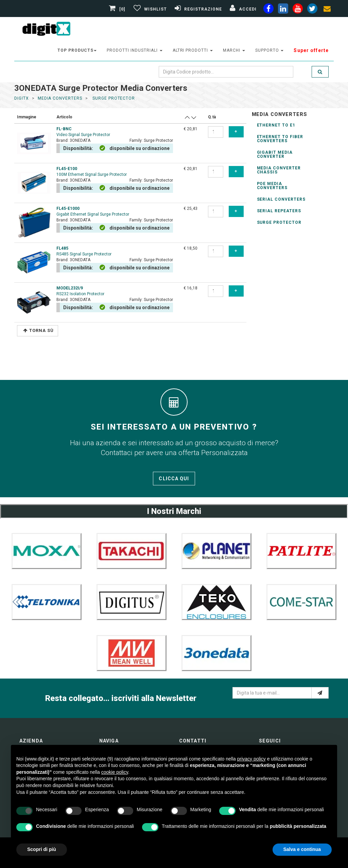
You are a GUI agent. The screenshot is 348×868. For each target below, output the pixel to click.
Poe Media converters (272, 186)
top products (77, 50)
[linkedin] (283, 10)
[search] (320, 72)
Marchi (234, 50)
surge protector (113, 98)
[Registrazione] (197, 9)
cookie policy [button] (115, 772)
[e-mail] (320, 693)
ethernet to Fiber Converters (280, 139)
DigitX (22, 98)
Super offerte (311, 50)
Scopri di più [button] (42, 849)
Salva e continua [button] (302, 849)
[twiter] (312, 10)
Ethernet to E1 (276, 125)
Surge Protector (279, 222)
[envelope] (327, 10)
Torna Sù (38, 330)
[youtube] (298, 10)
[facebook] (268, 10)
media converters (60, 98)
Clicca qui (174, 479)
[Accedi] (242, 9)
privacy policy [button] (251, 759)
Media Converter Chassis (279, 170)
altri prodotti (193, 50)
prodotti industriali (134, 50)
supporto (269, 50)
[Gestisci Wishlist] (149, 9)
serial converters (281, 199)
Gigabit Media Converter (275, 154)
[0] (118, 9)
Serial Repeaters (279, 211)
